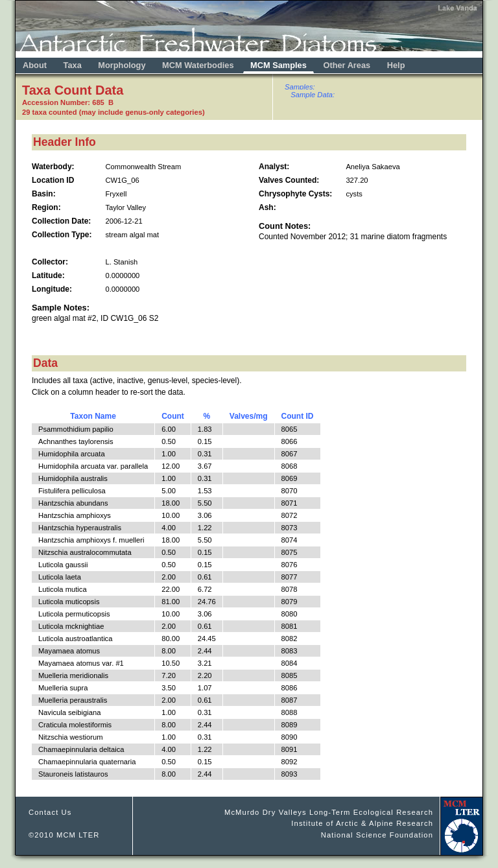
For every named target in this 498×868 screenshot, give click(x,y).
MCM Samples (279, 65)
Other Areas (348, 65)
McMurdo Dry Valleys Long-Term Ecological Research (329, 812)
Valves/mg (249, 416)
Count (173, 416)
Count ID (298, 416)
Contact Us (50, 812)
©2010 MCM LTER (64, 835)
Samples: (300, 87)
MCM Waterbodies (199, 65)
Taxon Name (93, 416)
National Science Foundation (377, 835)
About (35, 65)
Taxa (73, 65)
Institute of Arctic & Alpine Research (362, 823)
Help (396, 65)
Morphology (122, 65)
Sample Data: (313, 95)
